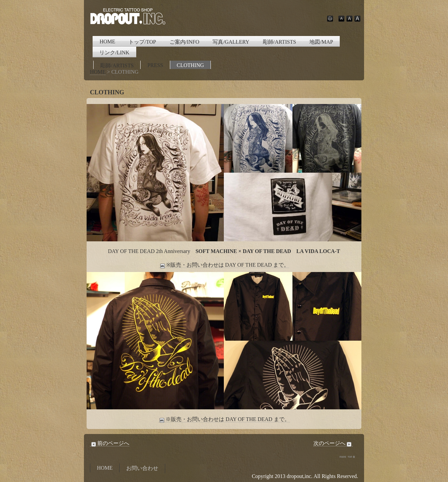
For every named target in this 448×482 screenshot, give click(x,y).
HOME (107, 41)
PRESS (155, 65)
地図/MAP (321, 42)
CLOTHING (191, 65)
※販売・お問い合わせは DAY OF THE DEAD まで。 (224, 265)
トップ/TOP (142, 42)
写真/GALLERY (231, 42)
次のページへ (333, 443)
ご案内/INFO (185, 42)
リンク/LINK (114, 52)
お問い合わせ (142, 468)
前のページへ (110, 443)
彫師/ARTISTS (279, 42)
